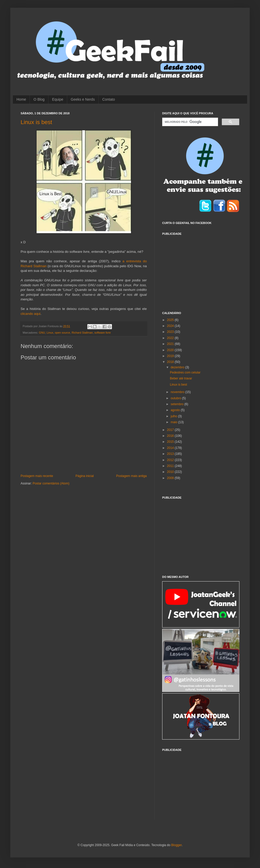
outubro (176, 398)
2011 (171, 466)
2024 (171, 326)
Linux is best (36, 122)
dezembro (178, 367)
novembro (178, 392)
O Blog (39, 99)
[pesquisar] (190, 122)
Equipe (58, 99)
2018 (171, 362)
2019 (171, 356)
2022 (171, 338)
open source (62, 333)
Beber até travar (181, 378)
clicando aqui (31, 314)
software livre (102, 333)
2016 (171, 436)
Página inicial (85, 476)
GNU (42, 333)
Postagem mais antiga (131, 476)
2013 (171, 454)
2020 (171, 350)
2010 (171, 472)
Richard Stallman (82, 333)
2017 (171, 430)
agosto (176, 410)
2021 (171, 344)
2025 (171, 320)
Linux (50, 333)
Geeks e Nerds (83, 99)
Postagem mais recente (37, 476)
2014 (171, 448)
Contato (109, 99)
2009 (171, 478)
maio (174, 422)
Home (21, 99)
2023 (171, 332)
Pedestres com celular (185, 372)
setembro (177, 404)
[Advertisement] (201, 270)
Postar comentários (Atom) (51, 483)
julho (174, 416)
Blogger (176, 845)
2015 (171, 442)
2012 (171, 460)
